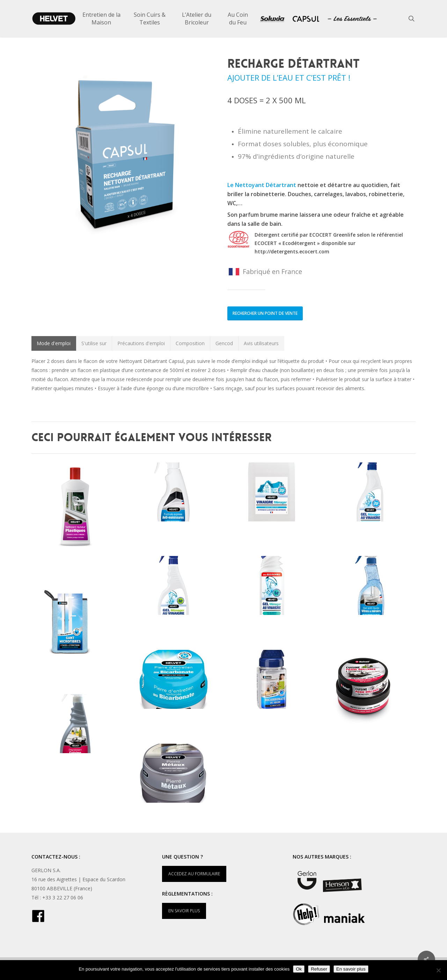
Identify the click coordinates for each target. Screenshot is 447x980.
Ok (299, 969)
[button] (54, 343)
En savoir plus (351, 969)
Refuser (319, 969)
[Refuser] (438, 970)
